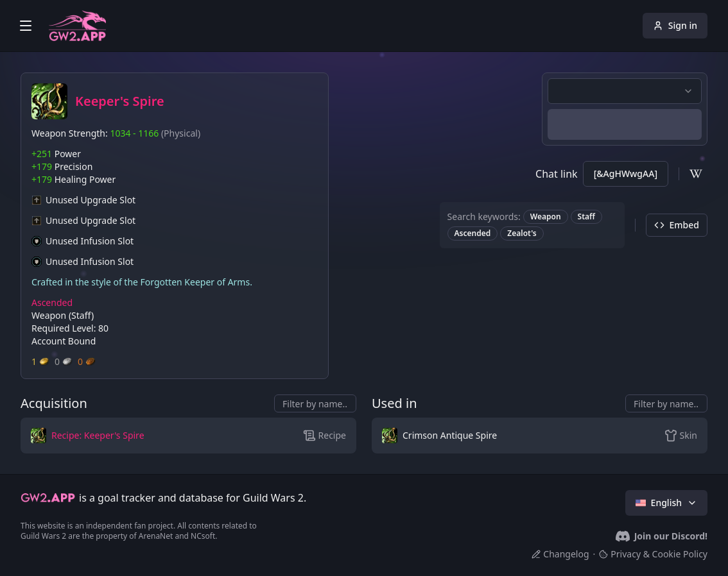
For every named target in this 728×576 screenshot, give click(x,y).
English (666, 503)
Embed (677, 225)
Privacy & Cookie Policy (653, 554)
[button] (133, 436)
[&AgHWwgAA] (626, 174)
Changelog (560, 554)
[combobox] (625, 91)
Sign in (675, 25)
